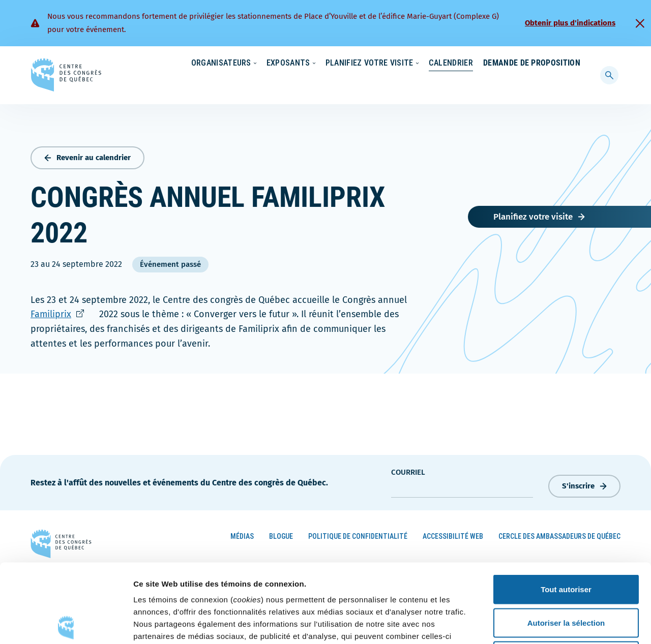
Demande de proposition (532, 84)
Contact (539, 64)
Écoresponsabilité (334, 64)
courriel (408, 470)
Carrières (446, 64)
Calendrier (441, 84)
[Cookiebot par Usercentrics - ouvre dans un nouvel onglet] (66, 624)
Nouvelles (396, 64)
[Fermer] (640, 23)
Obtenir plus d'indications (570, 23)
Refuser (566, 577)
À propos (493, 64)
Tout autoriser (566, 511)
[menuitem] (576, 63)
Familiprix (64, 312)
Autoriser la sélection (566, 544)
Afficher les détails (560, 624)
